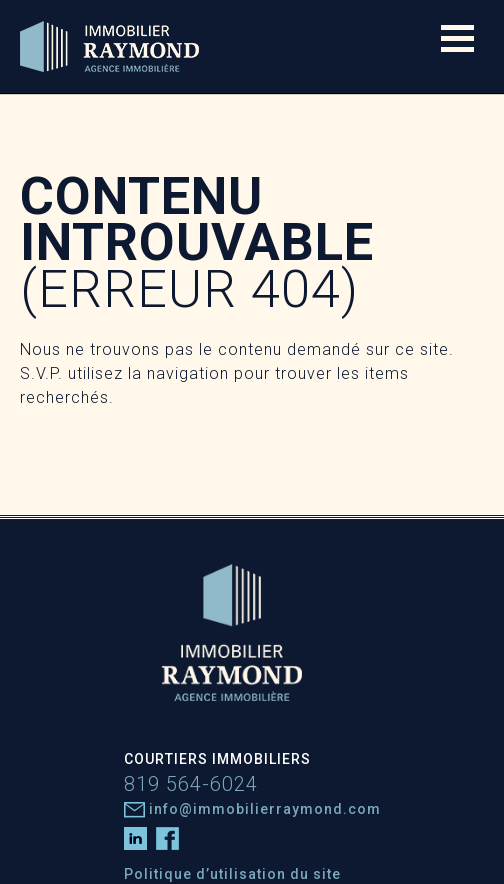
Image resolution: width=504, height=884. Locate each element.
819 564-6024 (191, 784)
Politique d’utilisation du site (232, 874)
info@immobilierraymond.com (252, 809)
